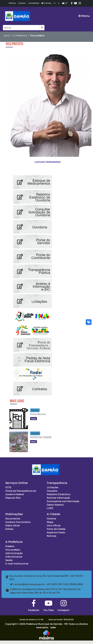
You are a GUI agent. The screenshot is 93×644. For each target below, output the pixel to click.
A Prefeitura (20, 35)
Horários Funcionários (18, 522)
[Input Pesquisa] (21, 28)
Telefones (12, 3)
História (51, 518)
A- (59, 3)
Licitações (53, 487)
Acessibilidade (34, 3)
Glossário (52, 491)
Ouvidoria (22, 3)
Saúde (9, 560)
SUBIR (53, 628)
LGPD (50, 508)
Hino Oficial (54, 525)
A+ (55, 3)
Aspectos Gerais (56, 532)
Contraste (46, 3)
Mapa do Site (13, 498)
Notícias (52, 536)
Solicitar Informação (58, 498)
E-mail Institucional (17, 564)
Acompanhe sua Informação (63, 501)
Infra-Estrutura (14, 557)
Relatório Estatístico (59, 494)
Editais (9, 529)
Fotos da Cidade (56, 529)
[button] (42, 28)
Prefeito (10, 546)
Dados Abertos (55, 505)
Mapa (50, 522)
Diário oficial (13, 525)
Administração (14, 553)
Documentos (13, 518)
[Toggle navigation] (84, 16)
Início (7, 35)
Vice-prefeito (13, 550)
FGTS (8, 487)
